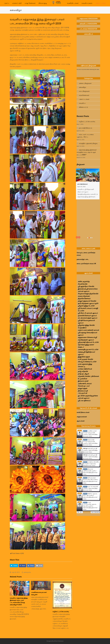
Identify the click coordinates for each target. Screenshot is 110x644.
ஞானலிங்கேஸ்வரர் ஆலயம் (87, 316)
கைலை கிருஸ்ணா (84, 296)
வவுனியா (82, 103)
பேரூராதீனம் (82, 328)
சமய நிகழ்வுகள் (84, 91)
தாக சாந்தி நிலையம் (85, 128)
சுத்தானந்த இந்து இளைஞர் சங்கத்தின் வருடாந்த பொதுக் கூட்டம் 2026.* (87, 152)
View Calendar (95, 512)
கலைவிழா (82, 87)
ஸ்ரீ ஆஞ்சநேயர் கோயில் (86, 286)
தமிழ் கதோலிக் (83, 371)
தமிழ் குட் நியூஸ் (83, 374)
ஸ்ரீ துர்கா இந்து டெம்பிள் (86, 306)
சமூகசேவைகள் (84, 95)
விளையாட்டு (83, 107)
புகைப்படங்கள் (84, 99)
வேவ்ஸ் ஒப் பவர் (84, 386)
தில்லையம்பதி (83, 391)
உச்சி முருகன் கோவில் (85, 359)
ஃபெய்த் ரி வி (82, 393)
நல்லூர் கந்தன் (82, 388)
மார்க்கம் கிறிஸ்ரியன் (85, 369)
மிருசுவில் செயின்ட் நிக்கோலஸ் (88, 376)
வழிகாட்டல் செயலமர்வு (61, 611)
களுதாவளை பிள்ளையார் (86, 337)
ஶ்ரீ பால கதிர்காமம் (84, 401)
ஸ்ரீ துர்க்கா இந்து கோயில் (86, 325)
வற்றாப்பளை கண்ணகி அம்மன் (88, 330)
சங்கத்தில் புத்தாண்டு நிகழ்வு (88, 143)
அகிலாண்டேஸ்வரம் (85, 384)
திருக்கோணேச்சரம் (84, 299)
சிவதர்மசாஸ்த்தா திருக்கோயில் (88, 294)
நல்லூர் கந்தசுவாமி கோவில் (87, 301)
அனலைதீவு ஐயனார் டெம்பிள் (88, 350)
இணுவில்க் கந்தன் (84, 357)
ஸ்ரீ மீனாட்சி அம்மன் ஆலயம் (88, 313)
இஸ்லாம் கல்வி (83, 381)
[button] (14, 566)
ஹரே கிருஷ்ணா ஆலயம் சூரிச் (88, 303)
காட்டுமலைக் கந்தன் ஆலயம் (88, 318)
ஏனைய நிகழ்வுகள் (85, 83)
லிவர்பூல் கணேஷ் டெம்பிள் (87, 362)
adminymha (27, 572)
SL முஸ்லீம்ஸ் (82, 379)
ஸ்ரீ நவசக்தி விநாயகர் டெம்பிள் (88, 342)
